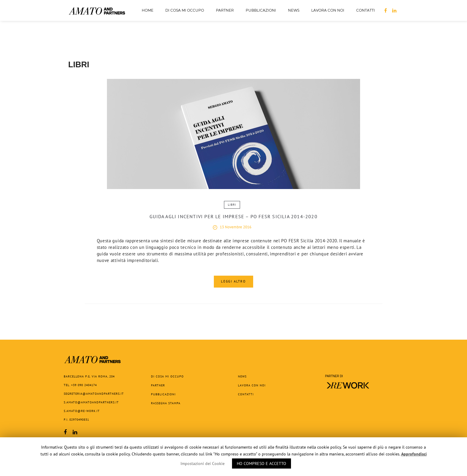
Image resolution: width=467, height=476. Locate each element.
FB (385, 11)
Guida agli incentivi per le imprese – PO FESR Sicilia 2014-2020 (233, 216)
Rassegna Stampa (166, 403)
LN (394, 11)
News (294, 10)
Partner (225, 10)
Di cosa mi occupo (185, 10)
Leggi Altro (233, 281)
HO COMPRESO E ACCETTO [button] (261, 463)
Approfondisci (414, 454)
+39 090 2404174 (84, 385)
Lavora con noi (328, 10)
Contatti (366, 10)
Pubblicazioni (261, 12)
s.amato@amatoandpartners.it (91, 402)
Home (148, 10)
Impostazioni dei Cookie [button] (203, 463)
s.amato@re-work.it (82, 411)
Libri (232, 205)
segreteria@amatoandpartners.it (94, 394)
